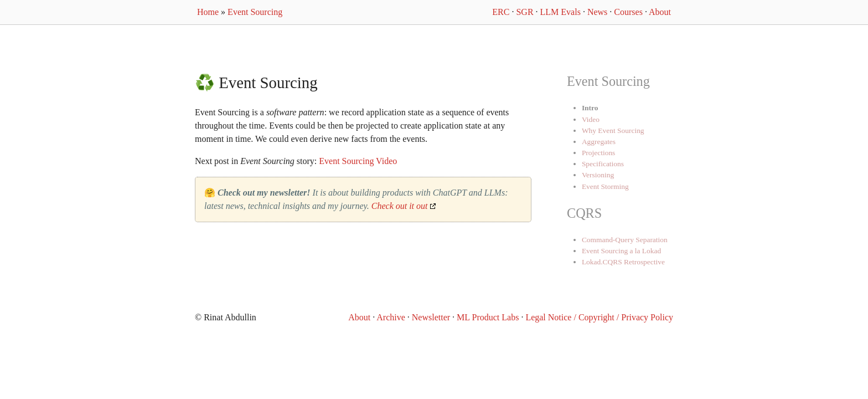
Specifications (603, 164)
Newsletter (431, 317)
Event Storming (605, 186)
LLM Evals (560, 12)
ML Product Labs (488, 317)
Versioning (598, 175)
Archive (391, 317)
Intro (590, 108)
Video (591, 119)
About (660, 12)
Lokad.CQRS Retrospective (623, 262)
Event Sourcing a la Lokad (621, 251)
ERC (501, 12)
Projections (598, 153)
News (597, 12)
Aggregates (599, 142)
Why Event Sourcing (613, 131)
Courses (628, 12)
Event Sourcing (255, 12)
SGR (525, 12)
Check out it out (400, 206)
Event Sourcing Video (358, 161)
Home (208, 12)
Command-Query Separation (625, 240)
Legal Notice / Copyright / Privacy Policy (599, 317)
